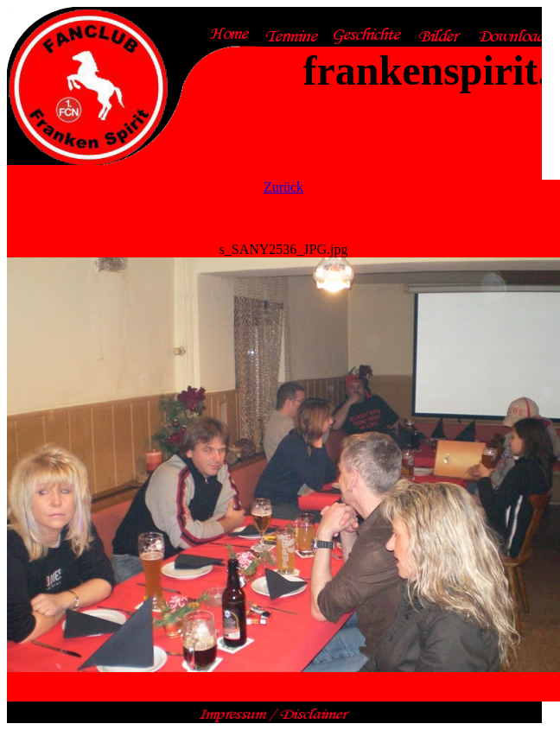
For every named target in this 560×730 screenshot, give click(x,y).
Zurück (283, 187)
